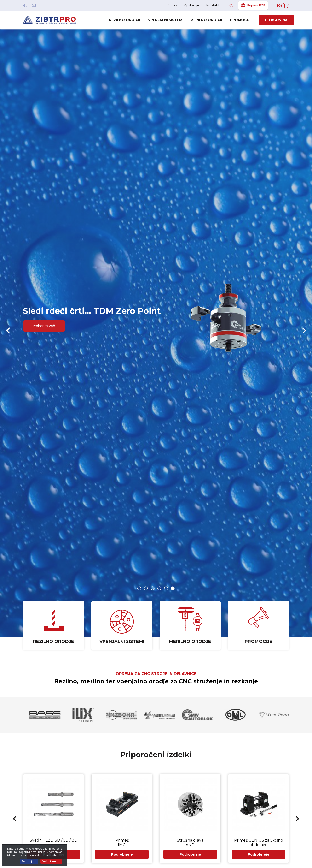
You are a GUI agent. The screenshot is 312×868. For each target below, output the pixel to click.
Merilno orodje (207, 20)
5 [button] (166, 588)
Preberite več (47, 328)
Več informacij (51, 861)
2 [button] (146, 588)
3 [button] (153, 588)
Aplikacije (192, 5)
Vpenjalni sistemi (166, 20)
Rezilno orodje (125, 20)
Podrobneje (122, 860)
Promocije (241, 20)
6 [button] (173, 588)
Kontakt (213, 5)
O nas (173, 5)
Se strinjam (29, 861)
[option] (156, 333)
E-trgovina (276, 20)
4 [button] (159, 588)
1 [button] (139, 588)
